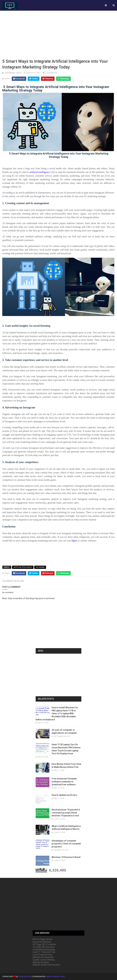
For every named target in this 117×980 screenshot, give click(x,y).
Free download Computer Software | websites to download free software (64, 782)
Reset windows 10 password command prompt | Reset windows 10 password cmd (66, 813)
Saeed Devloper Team (55, 976)
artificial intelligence (23, 567)
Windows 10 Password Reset (66, 857)
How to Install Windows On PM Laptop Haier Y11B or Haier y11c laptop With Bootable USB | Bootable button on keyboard (57, 713)
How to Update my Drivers (64, 795)
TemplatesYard (25, 976)
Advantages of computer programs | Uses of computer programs (66, 844)
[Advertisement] (58, 34)
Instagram (40, 567)
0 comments (51, 73)
